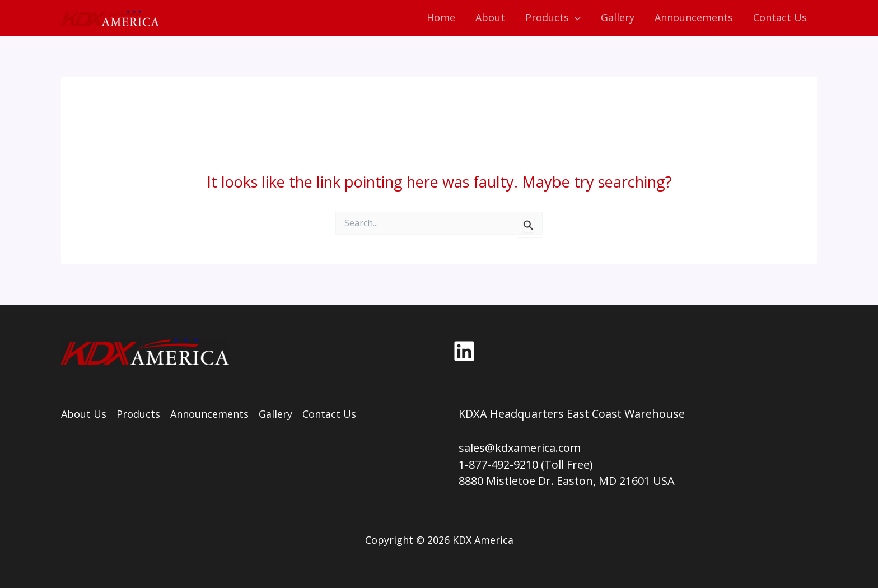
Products (138, 414)
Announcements (209, 414)
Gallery (275, 414)
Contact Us (329, 414)
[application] (575, 18)
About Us (84, 414)
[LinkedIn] (464, 351)
